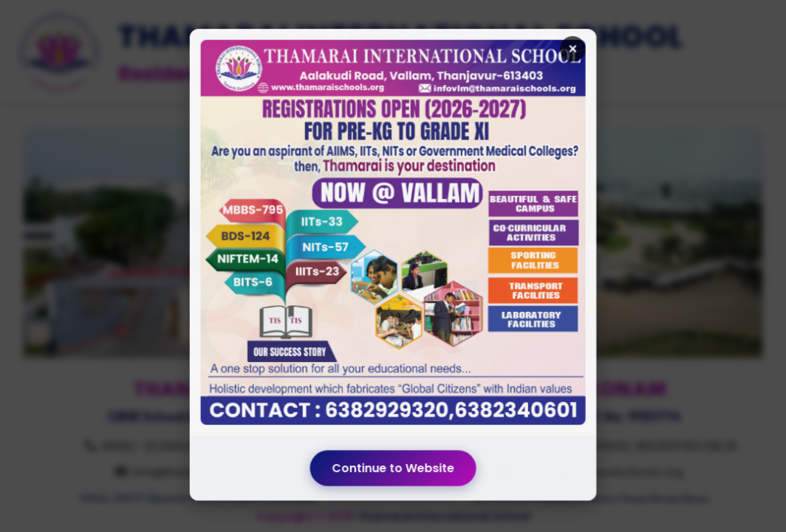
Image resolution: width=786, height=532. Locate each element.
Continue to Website (393, 450)
